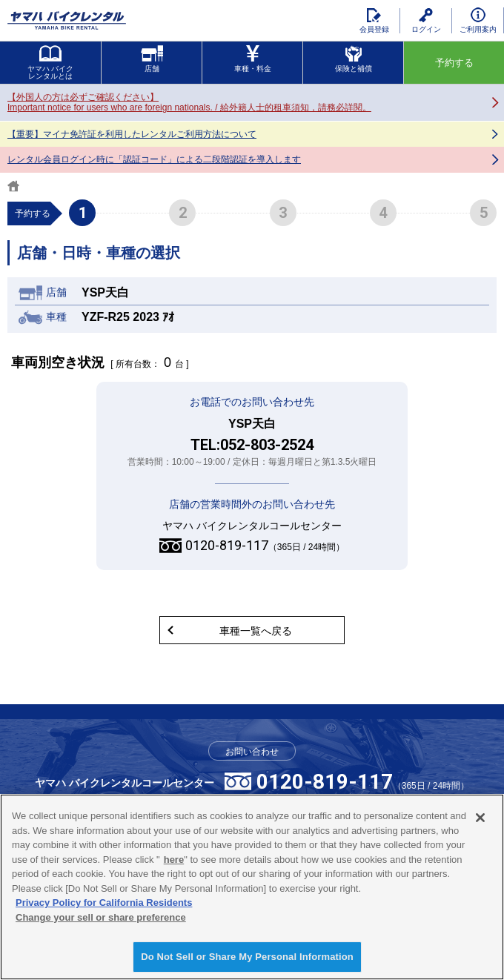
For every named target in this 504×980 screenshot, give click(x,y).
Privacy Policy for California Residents (104, 903)
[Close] (480, 818)
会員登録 (374, 21)
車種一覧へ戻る (256, 631)
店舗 (152, 59)
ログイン (426, 21)
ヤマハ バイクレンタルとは (51, 63)
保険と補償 (354, 59)
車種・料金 (253, 59)
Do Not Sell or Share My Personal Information (247, 957)
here (174, 860)
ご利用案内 (478, 20)
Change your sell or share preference (101, 917)
